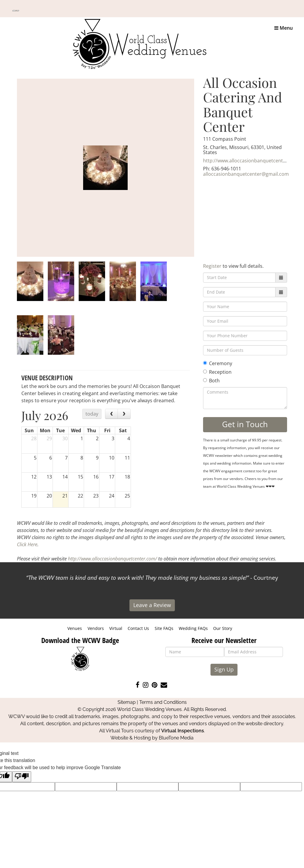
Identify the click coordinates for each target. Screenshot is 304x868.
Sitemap (127, 702)
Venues (75, 628)
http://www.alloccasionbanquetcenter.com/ (252, 161)
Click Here (27, 544)
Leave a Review (152, 605)
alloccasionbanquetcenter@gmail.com (246, 174)
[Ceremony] (205, 363)
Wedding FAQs (193, 628)
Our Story (223, 628)
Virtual (116, 628)
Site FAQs (164, 628)
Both (211, 381)
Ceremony (218, 363)
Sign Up (224, 669)
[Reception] (205, 372)
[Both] (205, 380)
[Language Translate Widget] (16, 11)
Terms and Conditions (163, 702)
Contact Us (138, 628)
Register (212, 266)
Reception (217, 372)
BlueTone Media (176, 738)
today (92, 414)
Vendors (96, 628)
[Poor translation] (22, 777)
